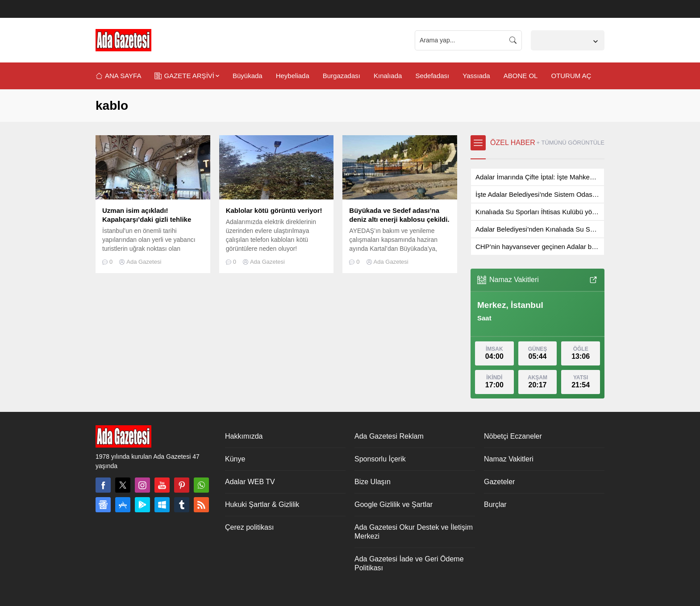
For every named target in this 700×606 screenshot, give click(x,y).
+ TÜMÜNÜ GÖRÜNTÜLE (570, 143)
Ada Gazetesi (144, 262)
